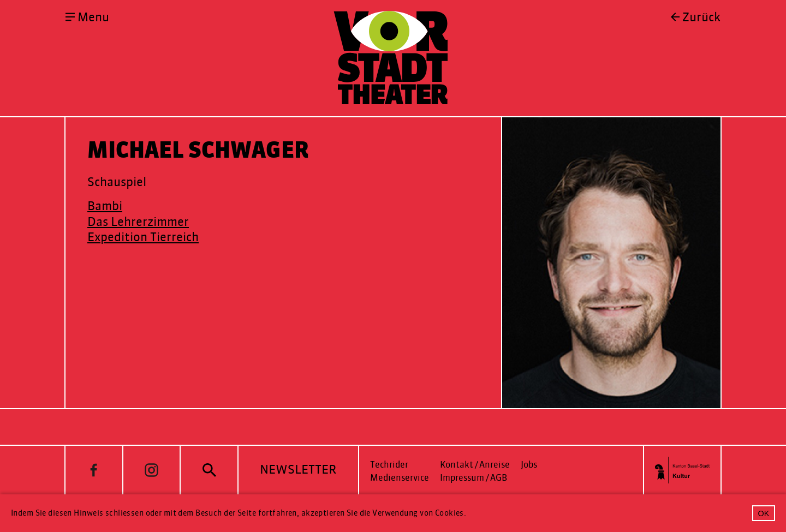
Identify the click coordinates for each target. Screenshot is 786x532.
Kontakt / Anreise (475, 465)
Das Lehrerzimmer (138, 222)
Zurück (701, 17)
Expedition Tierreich (143, 237)
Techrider (389, 465)
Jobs (529, 465)
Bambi (105, 206)
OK (764, 513)
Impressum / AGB (474, 478)
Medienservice (400, 478)
